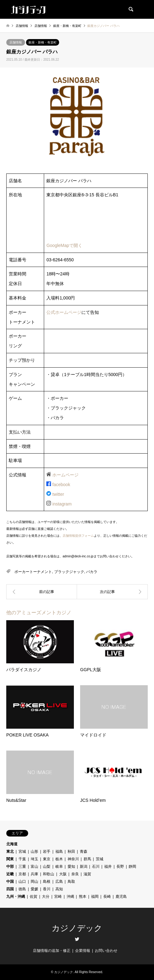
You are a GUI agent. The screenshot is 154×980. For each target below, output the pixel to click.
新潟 (84, 867)
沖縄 (70, 897)
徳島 (22, 889)
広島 (59, 882)
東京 (47, 859)
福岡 (95, 897)
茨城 (100, 859)
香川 (47, 889)
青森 (84, 852)
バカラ (92, 572)
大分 (46, 897)
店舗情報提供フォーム (78, 536)
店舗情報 (16, 42)
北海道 (12, 844)
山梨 (47, 867)
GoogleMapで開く (64, 245)
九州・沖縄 (16, 897)
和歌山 (49, 874)
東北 (10, 852)
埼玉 (34, 859)
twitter (58, 494)
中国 (10, 882)
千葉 (22, 859)
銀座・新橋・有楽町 (43, 42)
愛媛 (34, 889)
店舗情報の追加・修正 (52, 951)
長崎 (107, 897)
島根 (47, 882)
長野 (120, 867)
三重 (22, 867)
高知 (59, 889)
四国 (10, 889)
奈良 (75, 874)
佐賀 (33, 897)
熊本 (83, 897)
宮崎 (58, 897)
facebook (61, 485)
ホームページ (65, 475)
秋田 (71, 852)
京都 (22, 874)
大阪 (63, 874)
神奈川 (73, 859)
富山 (34, 867)
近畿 (10, 874)
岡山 (34, 882)
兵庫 (34, 874)
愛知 (71, 867)
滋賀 (87, 874)
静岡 (132, 867)
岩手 (47, 852)
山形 (34, 852)
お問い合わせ (106, 951)
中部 (10, 867)
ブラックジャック (69, 572)
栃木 (59, 859)
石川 (96, 867)
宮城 (22, 852)
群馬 (87, 859)
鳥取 (71, 882)
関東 (10, 859)
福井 (108, 867)
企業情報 (83, 951)
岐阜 (59, 867)
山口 (22, 882)
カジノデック (77, 928)
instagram (62, 504)
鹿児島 (121, 897)
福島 (59, 852)
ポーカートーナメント (33, 572)
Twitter (77, 939)
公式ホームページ (64, 312)
